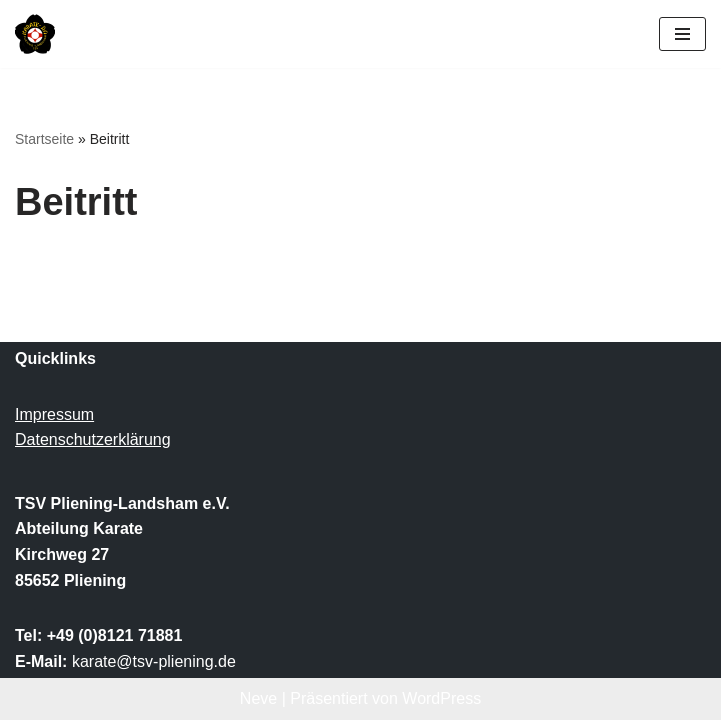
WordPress (441, 698)
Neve (258, 698)
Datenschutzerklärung (93, 439)
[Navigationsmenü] (682, 34)
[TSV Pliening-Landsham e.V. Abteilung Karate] (35, 34)
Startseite (44, 139)
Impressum (54, 414)
